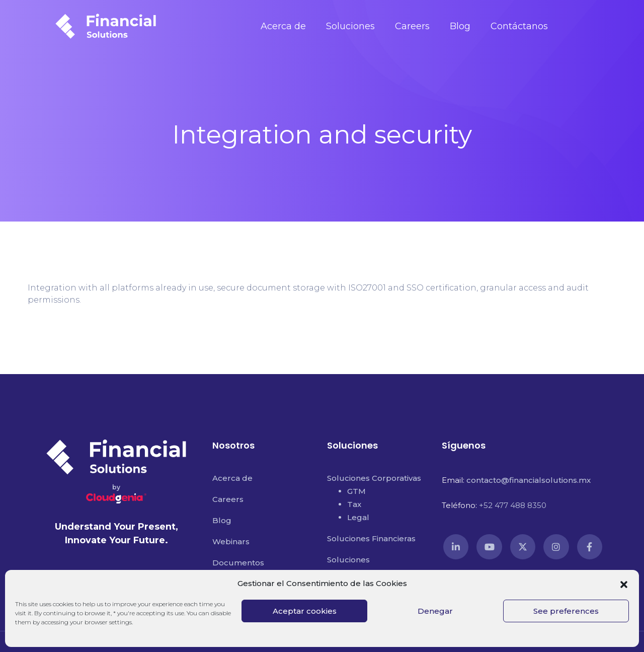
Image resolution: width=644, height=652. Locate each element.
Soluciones (350, 26)
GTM (356, 491)
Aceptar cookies (305, 611)
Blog (460, 26)
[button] (624, 584)
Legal (358, 517)
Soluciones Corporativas (374, 478)
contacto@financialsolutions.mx (529, 480)
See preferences (566, 611)
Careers (412, 26)
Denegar (435, 611)
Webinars (231, 541)
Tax (354, 504)
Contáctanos (519, 26)
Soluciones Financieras (371, 538)
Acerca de (283, 26)
